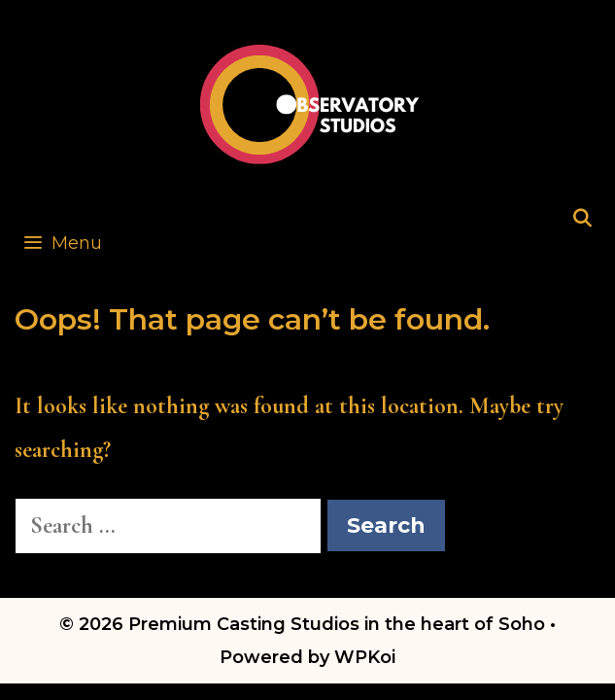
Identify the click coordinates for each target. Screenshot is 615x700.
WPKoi (365, 657)
